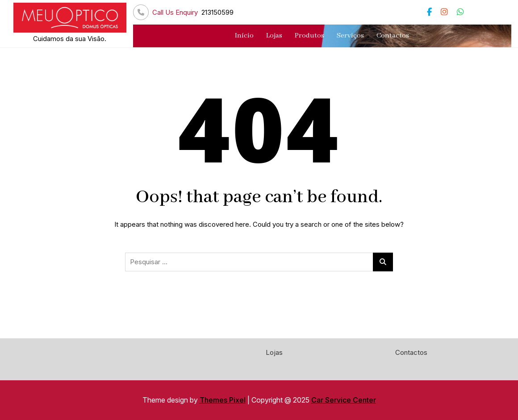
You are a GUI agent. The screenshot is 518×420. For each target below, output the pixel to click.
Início (244, 36)
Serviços (350, 36)
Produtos (309, 36)
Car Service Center (344, 400)
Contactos (393, 36)
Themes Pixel (223, 400)
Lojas (274, 36)
